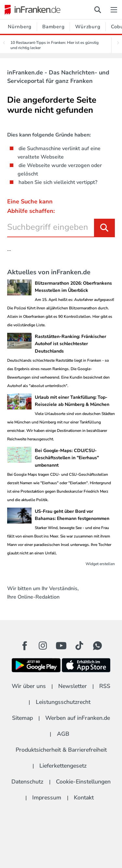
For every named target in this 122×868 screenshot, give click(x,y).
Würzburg (88, 27)
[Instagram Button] (43, 647)
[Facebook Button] (25, 646)
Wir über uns (29, 686)
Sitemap (22, 718)
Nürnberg (20, 27)
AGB (63, 734)
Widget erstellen (100, 564)
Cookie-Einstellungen (83, 782)
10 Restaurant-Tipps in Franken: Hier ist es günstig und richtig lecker (54, 45)
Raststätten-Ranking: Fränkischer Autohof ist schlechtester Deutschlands (70, 344)
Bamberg (53, 27)
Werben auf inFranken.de (78, 718)
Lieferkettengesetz (63, 766)
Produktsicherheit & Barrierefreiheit (61, 750)
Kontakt (84, 797)
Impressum (47, 797)
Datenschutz (27, 782)
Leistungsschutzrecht (63, 702)
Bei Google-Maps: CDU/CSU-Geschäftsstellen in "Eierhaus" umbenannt (67, 458)
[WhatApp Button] (98, 646)
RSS (105, 686)
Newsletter (73, 686)
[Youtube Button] (61, 646)
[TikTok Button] (79, 646)
